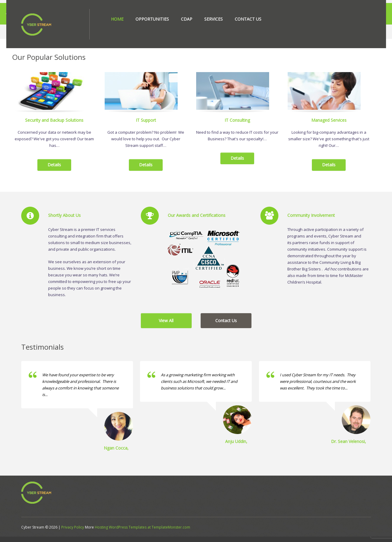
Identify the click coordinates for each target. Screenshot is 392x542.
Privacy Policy (73, 533)
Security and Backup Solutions (54, 126)
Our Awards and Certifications (197, 221)
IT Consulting (237, 126)
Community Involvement (311, 221)
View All (166, 326)
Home (117, 19)
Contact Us (248, 19)
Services (213, 19)
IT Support (146, 126)
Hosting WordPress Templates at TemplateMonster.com (142, 533)
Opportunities (152, 19)
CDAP (187, 19)
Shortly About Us (64, 221)
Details (54, 171)
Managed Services (329, 126)
